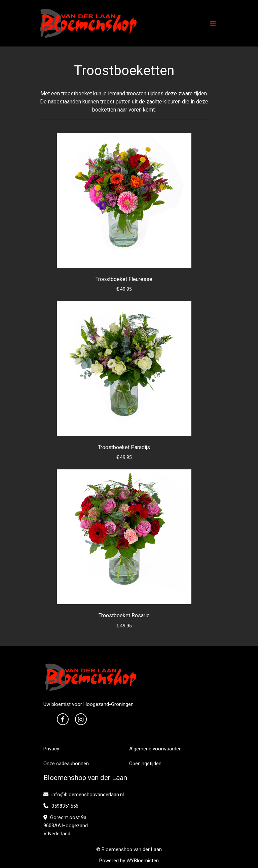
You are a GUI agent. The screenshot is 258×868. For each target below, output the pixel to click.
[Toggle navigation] (213, 23)
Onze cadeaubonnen (66, 764)
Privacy (51, 749)
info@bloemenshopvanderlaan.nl (84, 795)
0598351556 (61, 806)
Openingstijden (145, 764)
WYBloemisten (143, 861)
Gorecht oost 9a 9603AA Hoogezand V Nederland (66, 826)
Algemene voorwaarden (155, 749)
